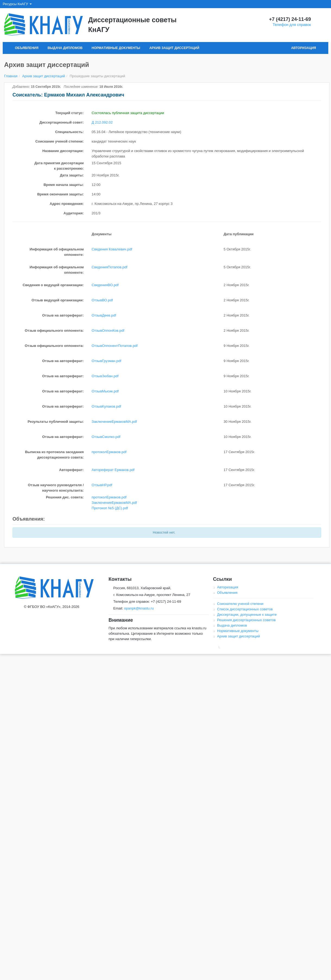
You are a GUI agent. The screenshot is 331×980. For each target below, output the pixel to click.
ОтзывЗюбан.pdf (105, 376)
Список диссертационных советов (245, 609)
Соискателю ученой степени (240, 604)
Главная (11, 76)
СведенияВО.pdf (105, 285)
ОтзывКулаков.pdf (106, 406)
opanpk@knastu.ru (139, 608)
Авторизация (304, 48)
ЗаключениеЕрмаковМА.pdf (114, 422)
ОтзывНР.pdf (102, 485)
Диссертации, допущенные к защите (247, 615)
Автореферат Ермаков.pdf (113, 470)
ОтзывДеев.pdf (104, 315)
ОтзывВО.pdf (102, 300)
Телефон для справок (292, 25)
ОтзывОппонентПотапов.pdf (115, 346)
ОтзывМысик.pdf (105, 391)
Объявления (27, 48)
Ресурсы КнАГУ (17, 4)
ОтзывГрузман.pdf (106, 361)
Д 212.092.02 (102, 122)
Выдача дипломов (65, 48)
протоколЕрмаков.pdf (109, 452)
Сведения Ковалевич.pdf (112, 249)
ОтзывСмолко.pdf (106, 437)
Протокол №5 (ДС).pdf (110, 508)
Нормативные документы (116, 48)
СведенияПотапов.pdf (110, 267)
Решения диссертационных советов (246, 620)
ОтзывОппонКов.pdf (108, 331)
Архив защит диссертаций (174, 48)
